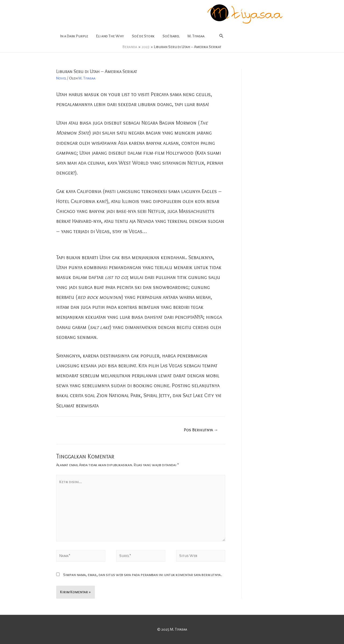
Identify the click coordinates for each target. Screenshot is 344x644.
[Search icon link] (221, 36)
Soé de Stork (143, 36)
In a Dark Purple (74, 36)
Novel (61, 78)
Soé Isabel (171, 36)
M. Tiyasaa (196, 36)
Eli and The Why (110, 36)
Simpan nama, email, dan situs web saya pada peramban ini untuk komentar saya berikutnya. (143, 575)
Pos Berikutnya (201, 430)
